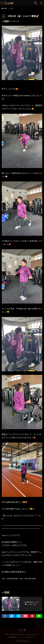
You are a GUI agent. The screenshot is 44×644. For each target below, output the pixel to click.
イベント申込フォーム (29, 637)
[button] (36, 3)
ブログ (6, 21)
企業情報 (13, 634)
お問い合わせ (21, 634)
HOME (7, 634)
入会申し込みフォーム (32, 634)
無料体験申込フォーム (15, 637)
